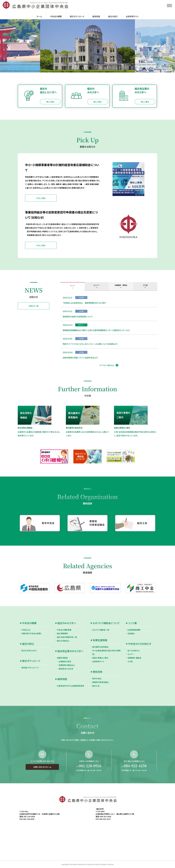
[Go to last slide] (10, 48)
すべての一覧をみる (107, 365)
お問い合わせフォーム (42, 778)
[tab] (72, 286)
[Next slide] (165, 48)
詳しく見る (50, 102)
